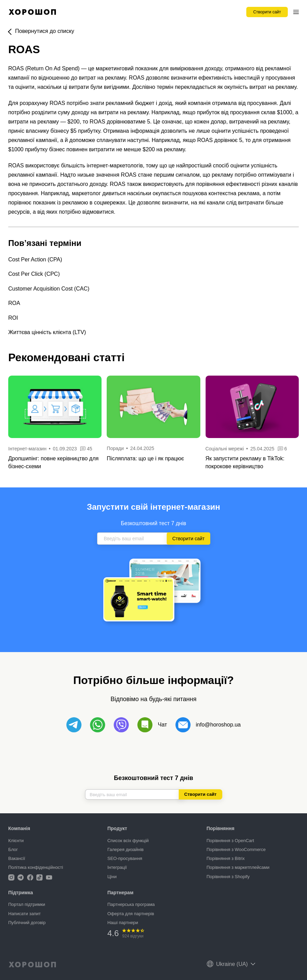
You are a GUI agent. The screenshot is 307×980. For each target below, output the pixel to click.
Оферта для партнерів (131, 914)
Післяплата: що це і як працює (145, 458)
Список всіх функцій (128, 841)
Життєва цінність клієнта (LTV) (47, 332)
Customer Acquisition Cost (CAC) (49, 289)
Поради (115, 448)
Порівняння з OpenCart (230, 841)
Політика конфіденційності (36, 867)
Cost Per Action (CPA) (35, 259)
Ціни (112, 877)
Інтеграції (117, 867)
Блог (13, 849)
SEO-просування (125, 858)
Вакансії (17, 858)
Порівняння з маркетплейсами (238, 867)
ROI (13, 318)
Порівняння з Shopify (228, 877)
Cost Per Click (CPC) (34, 274)
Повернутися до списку (45, 31)
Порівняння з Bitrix (226, 858)
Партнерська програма (131, 904)
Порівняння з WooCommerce (236, 849)
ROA (14, 303)
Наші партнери (123, 923)
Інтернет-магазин (27, 449)
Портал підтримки (27, 904)
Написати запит (25, 914)
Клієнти (16, 841)
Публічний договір (27, 923)
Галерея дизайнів (126, 849)
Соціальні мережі (225, 449)
